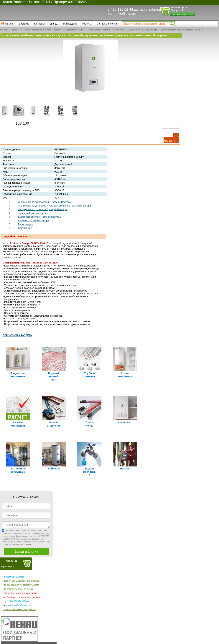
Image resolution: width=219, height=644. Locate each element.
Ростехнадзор (26, 224)
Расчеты (87, 24)
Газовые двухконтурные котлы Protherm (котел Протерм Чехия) (53, 30)
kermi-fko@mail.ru (122, 13)
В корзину (171, 139)
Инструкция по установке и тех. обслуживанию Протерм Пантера (54, 206)
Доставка (24, 24)
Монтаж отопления (107, 24)
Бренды (54, 24)
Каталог (9, 24)
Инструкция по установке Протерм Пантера (42, 209)
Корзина (11, 561)
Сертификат (25, 228)
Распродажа (70, 24)
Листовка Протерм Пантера (33, 221)
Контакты (39, 24)
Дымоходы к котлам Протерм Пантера (39, 217)
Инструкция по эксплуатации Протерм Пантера (44, 202)
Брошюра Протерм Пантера (34, 213)
